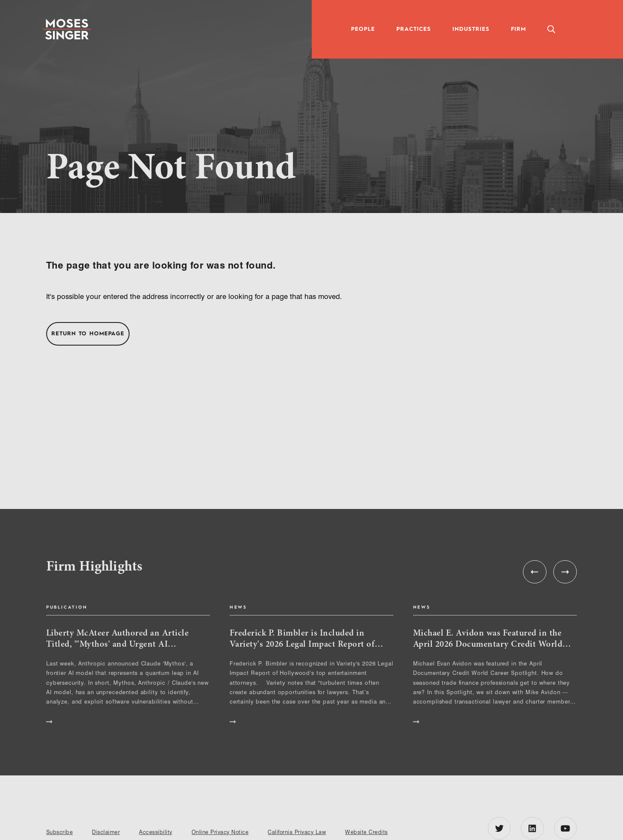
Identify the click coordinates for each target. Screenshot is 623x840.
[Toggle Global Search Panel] (551, 29)
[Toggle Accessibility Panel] (585, 29)
